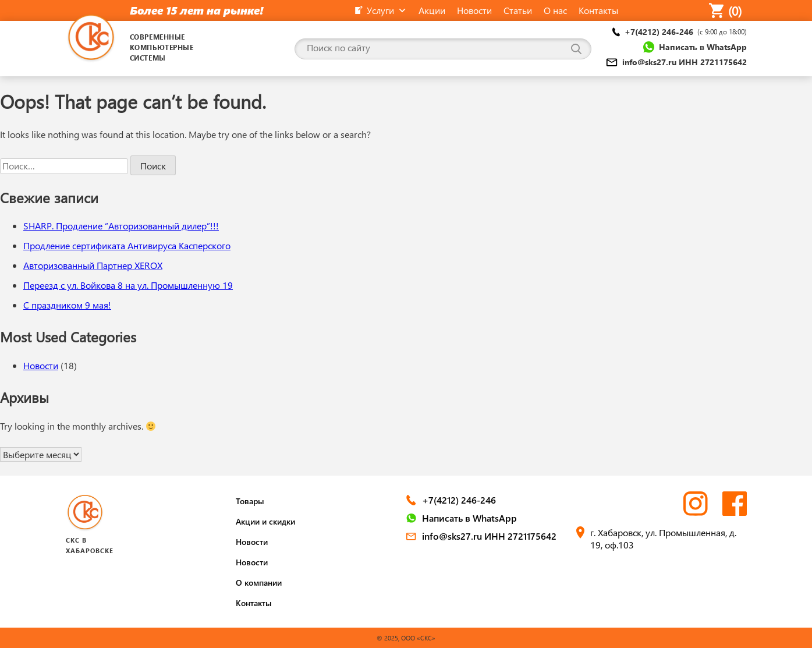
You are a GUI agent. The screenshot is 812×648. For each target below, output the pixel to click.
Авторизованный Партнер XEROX (93, 265)
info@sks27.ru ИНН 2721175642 (676, 62)
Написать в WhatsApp (695, 47)
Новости (41, 365)
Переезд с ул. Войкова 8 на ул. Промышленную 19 (128, 285)
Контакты (254, 603)
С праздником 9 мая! (67, 305)
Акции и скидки (265, 521)
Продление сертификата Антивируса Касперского (127, 245)
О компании (259, 583)
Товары (250, 501)
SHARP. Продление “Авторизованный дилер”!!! (121, 226)
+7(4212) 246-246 (680, 32)
